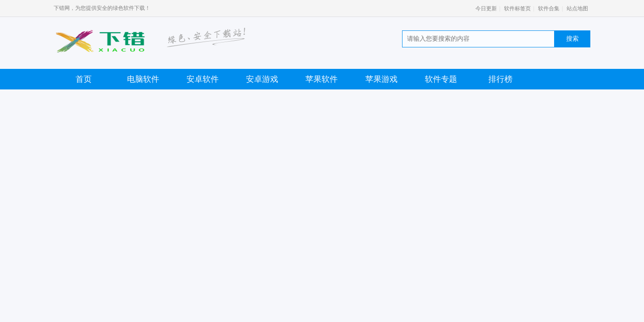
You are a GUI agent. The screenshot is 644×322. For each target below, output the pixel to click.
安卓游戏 (262, 79)
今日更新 (486, 8)
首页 (84, 79)
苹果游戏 (381, 79)
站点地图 (577, 8)
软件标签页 (517, 8)
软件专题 (441, 79)
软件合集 (549, 8)
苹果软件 (322, 79)
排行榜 (500, 79)
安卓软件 (203, 79)
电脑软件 (143, 79)
